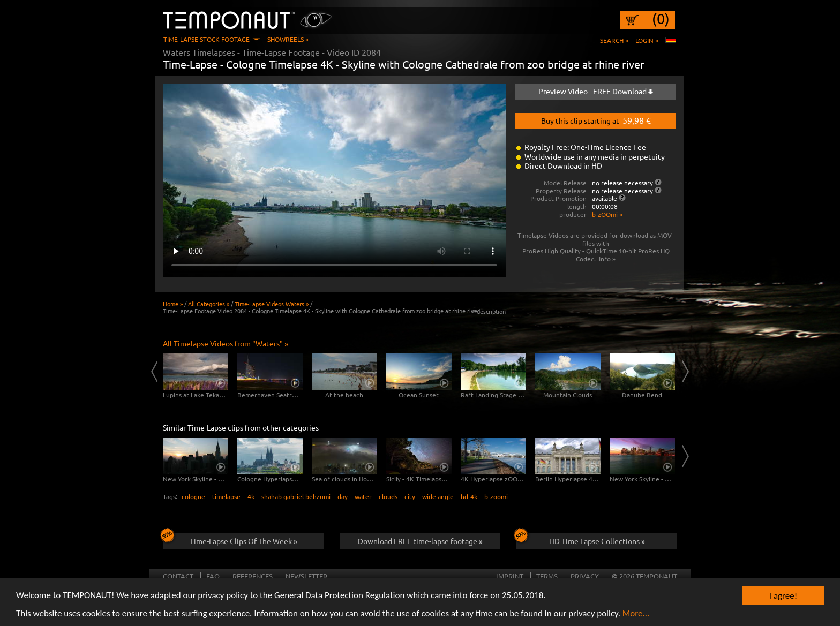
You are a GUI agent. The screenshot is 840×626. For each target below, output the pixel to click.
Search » (614, 40)
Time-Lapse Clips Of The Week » (230, 539)
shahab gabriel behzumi (296, 496)
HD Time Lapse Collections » (581, 539)
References (253, 576)
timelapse (226, 496)
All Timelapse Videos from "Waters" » (226, 343)
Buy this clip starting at (596, 120)
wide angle (438, 496)
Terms (547, 576)
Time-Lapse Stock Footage (207, 39)
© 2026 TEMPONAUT (644, 576)
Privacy (585, 576)
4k (251, 496)
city (410, 496)
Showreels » (288, 39)
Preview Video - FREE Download (596, 91)
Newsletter (306, 576)
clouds (388, 496)
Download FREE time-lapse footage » (420, 541)
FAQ (213, 576)
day (343, 496)
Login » (647, 40)
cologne (193, 496)
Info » (607, 259)
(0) (661, 19)
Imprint (510, 576)
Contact (178, 576)
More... (636, 614)
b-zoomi (496, 496)
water (363, 496)
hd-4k (469, 496)
